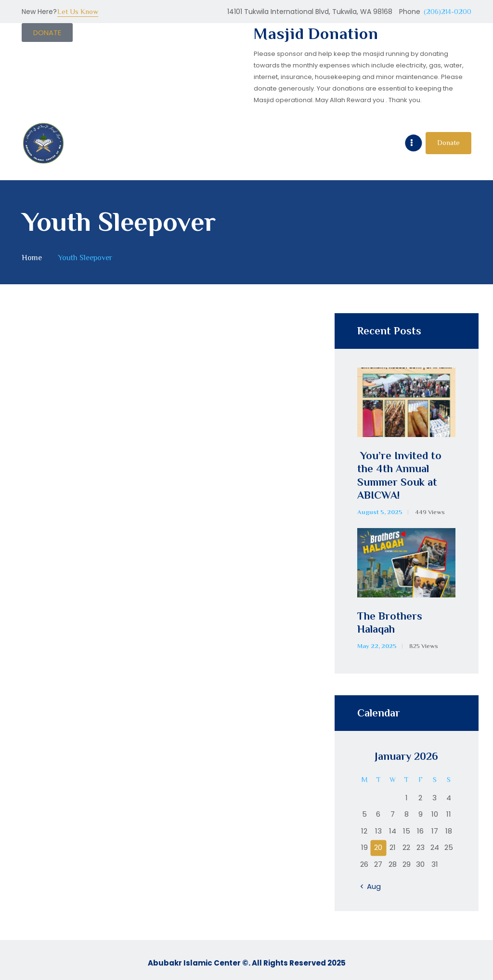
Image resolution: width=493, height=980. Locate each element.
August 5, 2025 (380, 512)
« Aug (371, 886)
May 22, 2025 (377, 646)
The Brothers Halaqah (390, 623)
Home (32, 258)
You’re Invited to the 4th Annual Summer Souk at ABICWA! (399, 476)
